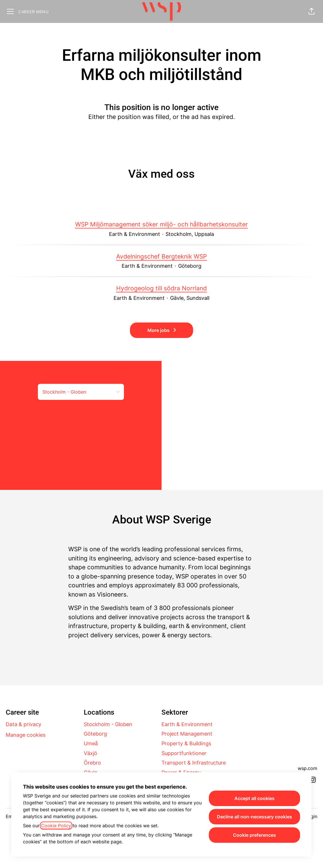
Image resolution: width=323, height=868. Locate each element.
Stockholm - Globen (108, 724)
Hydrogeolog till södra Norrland (161, 288)
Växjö (91, 753)
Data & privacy (24, 724)
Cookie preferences (254, 835)
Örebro (92, 763)
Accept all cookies (254, 798)
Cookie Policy (56, 826)
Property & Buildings (186, 743)
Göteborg (95, 734)
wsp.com (308, 768)
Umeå (91, 743)
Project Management (187, 734)
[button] (312, 11)
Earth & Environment (187, 724)
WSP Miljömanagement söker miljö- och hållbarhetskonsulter (161, 224)
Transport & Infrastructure (194, 763)
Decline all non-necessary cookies (254, 817)
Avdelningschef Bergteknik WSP (161, 257)
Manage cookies (26, 735)
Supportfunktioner (184, 753)
